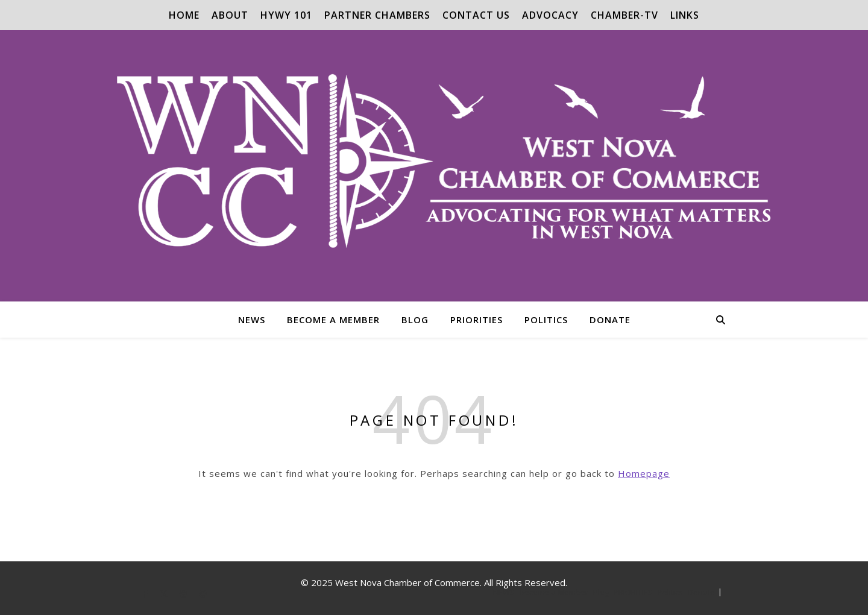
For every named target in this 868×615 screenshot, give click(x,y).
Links (685, 15)
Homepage (644, 473)
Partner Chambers (377, 15)
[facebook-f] (146, 593)
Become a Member (333, 320)
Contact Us (476, 15)
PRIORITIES (476, 320)
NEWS (252, 320)
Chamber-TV (624, 15)
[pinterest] (203, 593)
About (230, 15)
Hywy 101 (286, 15)
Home (184, 15)
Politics (546, 320)
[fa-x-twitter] (165, 593)
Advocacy (550, 15)
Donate (610, 320)
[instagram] (184, 593)
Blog (415, 320)
